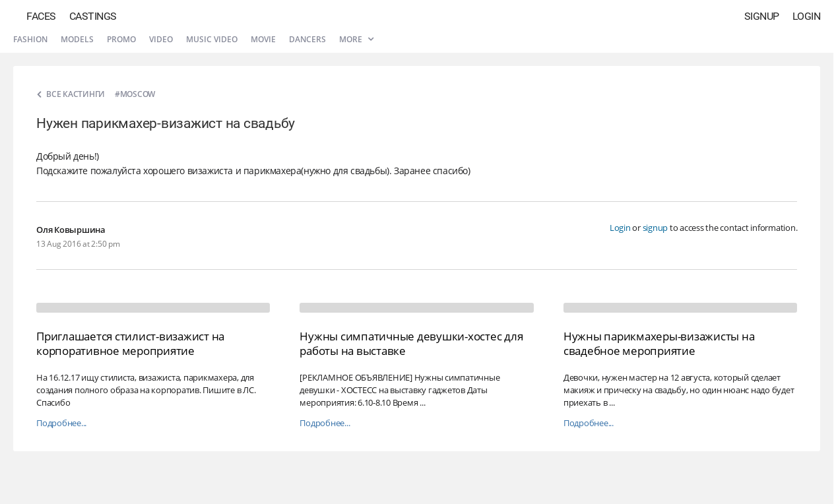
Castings (93, 16)
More (356, 39)
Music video (212, 39)
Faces (41, 16)
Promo (121, 39)
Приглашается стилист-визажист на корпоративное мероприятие (130, 343)
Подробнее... (61, 423)
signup (656, 228)
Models (77, 39)
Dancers (307, 39)
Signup (762, 16)
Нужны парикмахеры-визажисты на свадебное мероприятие (659, 343)
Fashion (30, 39)
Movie (263, 39)
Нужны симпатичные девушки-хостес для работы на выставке (411, 343)
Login (807, 16)
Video (161, 39)
